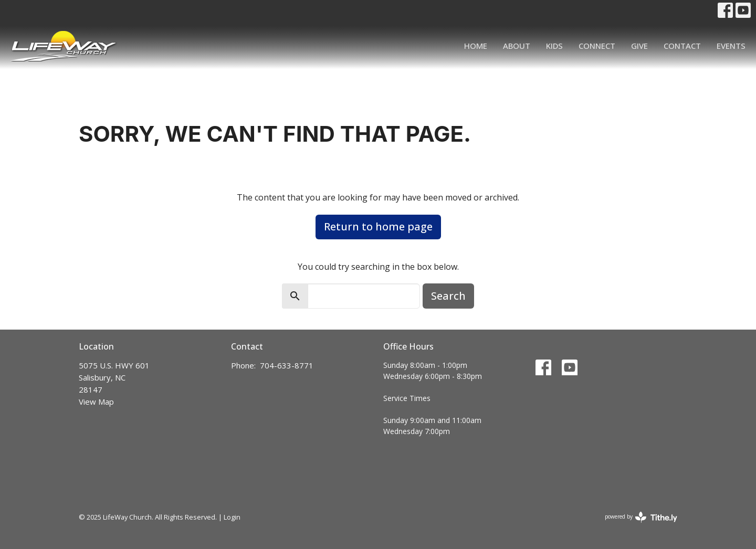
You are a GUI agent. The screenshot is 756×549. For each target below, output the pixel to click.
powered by (641, 517)
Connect (597, 46)
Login (232, 517)
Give (639, 46)
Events (731, 46)
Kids (554, 46)
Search (448, 296)
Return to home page (378, 226)
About (517, 46)
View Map (96, 402)
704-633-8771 (287, 365)
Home (476, 46)
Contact (682, 46)
